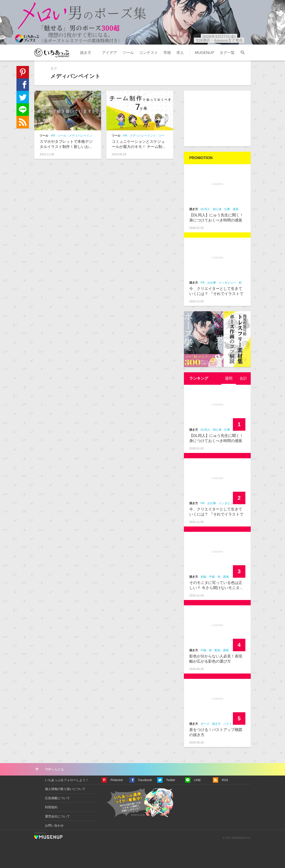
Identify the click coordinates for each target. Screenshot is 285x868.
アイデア (110, 53)
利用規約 (51, 807)
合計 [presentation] (243, 378)
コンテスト (149, 53)
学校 (167, 53)
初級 (204, 577)
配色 (218, 650)
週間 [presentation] (229, 378)
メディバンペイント (143, 136)
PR (53, 136)
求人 (180, 53)
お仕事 (212, 283)
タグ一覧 (227, 53)
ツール (128, 53)
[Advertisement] (217, 119)
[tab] (229, 379)
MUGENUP (205, 53)
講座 (226, 577)
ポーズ (205, 724)
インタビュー (227, 283)
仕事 (227, 209)
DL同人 (205, 209)
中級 (212, 577)
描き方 (86, 53)
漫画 (236, 209)
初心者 (217, 209)
